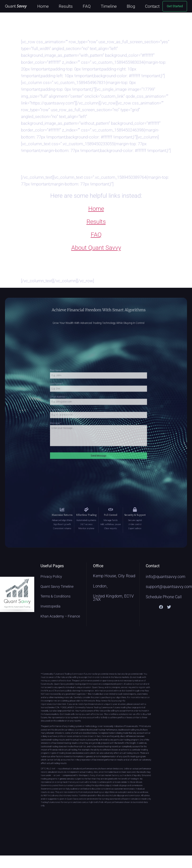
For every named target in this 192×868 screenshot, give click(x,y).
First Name (70, 384)
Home (43, 6)
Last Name (70, 393)
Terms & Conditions (55, 596)
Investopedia (50, 606)
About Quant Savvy (96, 248)
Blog (131, 6)
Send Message (98, 442)
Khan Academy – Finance (60, 616)
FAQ (87, 6)
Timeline (109, 6)
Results (66, 6)
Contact (152, 6)
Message (69, 420)
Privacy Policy (51, 576)
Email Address (71, 402)
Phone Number (71, 411)
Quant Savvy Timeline (57, 586)
